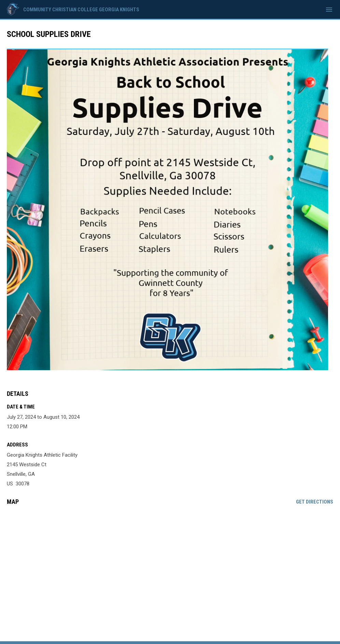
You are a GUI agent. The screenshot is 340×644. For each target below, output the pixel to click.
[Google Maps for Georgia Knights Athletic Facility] (170, 563)
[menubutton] (329, 10)
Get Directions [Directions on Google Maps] (315, 502)
